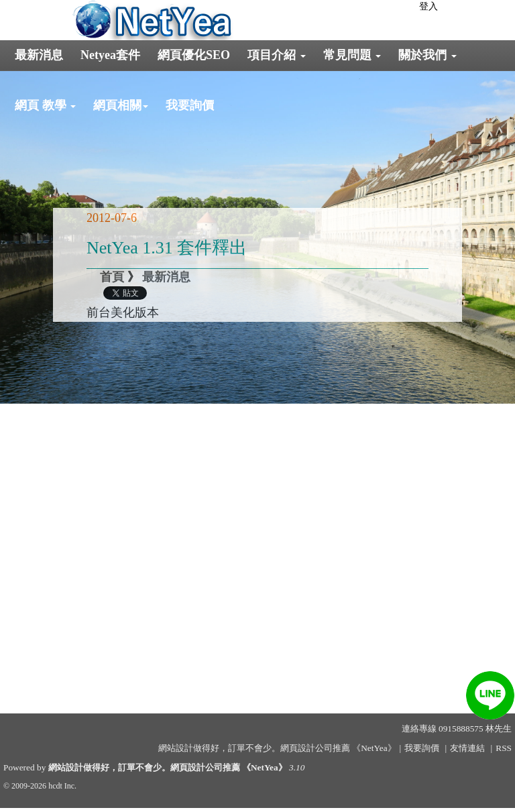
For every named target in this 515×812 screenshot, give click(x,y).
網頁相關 (121, 105)
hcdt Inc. (62, 786)
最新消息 (39, 55)
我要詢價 (190, 105)
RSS (504, 748)
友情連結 (467, 748)
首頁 (112, 277)
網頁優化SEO (194, 55)
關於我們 (427, 55)
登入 (428, 6)
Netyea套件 (110, 55)
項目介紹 (277, 55)
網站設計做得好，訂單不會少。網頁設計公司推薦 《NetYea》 (168, 767)
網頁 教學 (45, 105)
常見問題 (352, 55)
